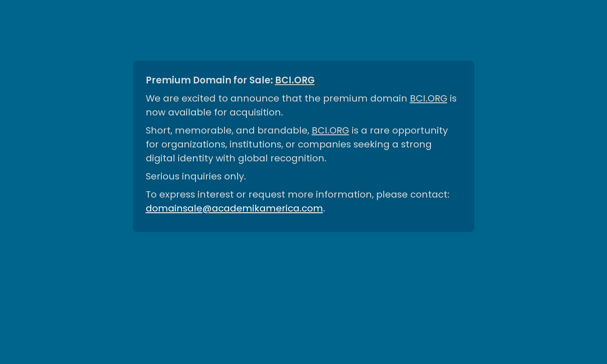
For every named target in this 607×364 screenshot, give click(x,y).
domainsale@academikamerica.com (234, 208)
